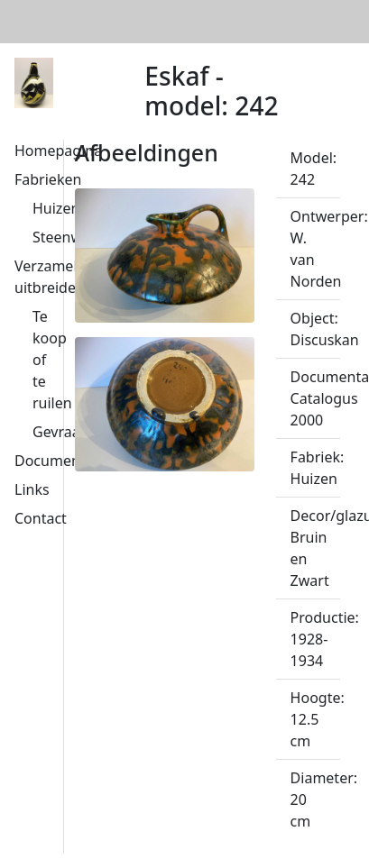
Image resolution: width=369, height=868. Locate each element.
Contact (41, 518)
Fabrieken (48, 179)
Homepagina (58, 151)
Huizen (56, 208)
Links (32, 489)
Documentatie (62, 461)
